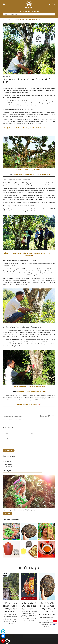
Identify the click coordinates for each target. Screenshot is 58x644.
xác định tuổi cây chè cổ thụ (9, 422)
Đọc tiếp (8, 514)
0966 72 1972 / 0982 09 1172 (32, 11)
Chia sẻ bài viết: (44, 416)
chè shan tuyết (6, 419)
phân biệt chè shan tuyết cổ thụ (17, 419)
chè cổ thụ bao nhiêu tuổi (16, 416)
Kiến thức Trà (7, 462)
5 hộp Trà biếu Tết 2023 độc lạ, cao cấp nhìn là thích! (29, 606)
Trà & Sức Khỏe (8, 464)
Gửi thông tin (9, 450)
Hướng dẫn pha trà (9, 467)
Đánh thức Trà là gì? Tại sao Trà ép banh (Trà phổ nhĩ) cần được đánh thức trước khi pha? (47, 609)
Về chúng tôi (7, 471)
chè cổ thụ (7, 416)
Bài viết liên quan (29, 568)
